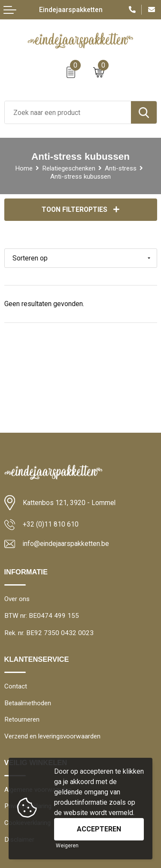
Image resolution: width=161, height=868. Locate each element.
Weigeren (67, 846)
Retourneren (22, 719)
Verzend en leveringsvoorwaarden (52, 736)
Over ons (17, 599)
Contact (16, 686)
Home (24, 168)
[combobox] (68, 112)
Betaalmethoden (28, 703)
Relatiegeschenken (69, 168)
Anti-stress (121, 168)
